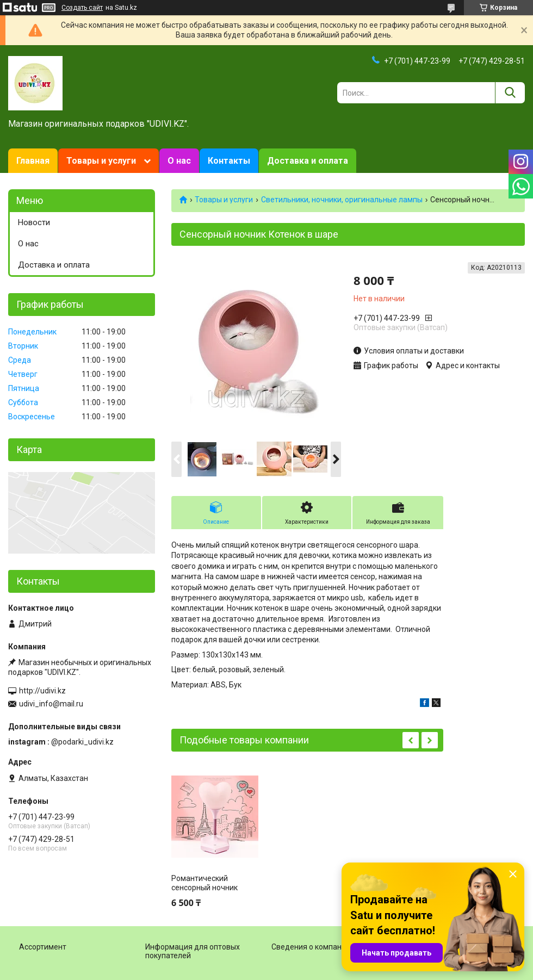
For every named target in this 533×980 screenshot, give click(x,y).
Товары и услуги (101, 161)
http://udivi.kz (42, 691)
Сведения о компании (311, 947)
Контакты (229, 161)
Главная (33, 161)
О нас (179, 161)
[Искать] (510, 93)
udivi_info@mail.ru (51, 704)
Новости (34, 222)
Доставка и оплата (308, 161)
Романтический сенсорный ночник (204, 883)
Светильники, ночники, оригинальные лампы (342, 200)
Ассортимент (43, 947)
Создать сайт (82, 8)
